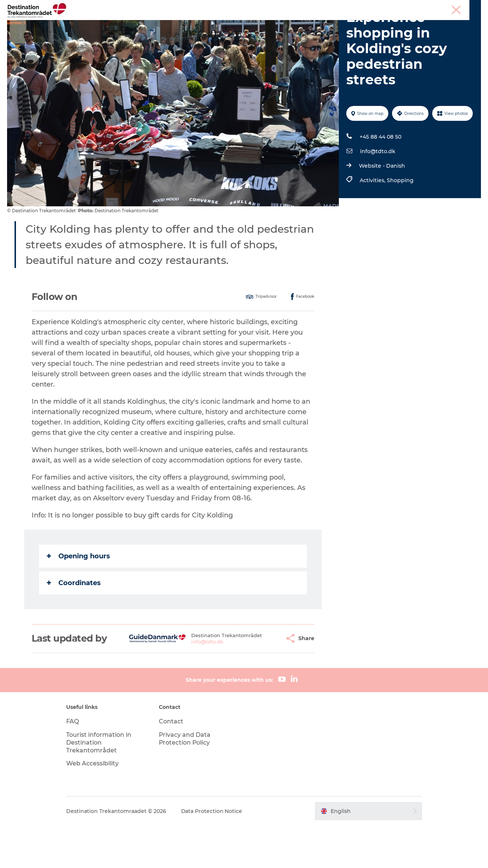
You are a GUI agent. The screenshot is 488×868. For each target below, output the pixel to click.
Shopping (400, 223)
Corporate (470, 7)
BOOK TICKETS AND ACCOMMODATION (244, 32)
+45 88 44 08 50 (380, 179)
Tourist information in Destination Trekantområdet (101, 785)
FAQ (75, 764)
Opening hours (78, 598)
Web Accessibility (95, 806)
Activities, (373, 223)
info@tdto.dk (377, 194)
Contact (172, 764)
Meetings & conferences (425, 7)
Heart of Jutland (161, 24)
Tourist (383, 7)
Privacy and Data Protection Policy (186, 781)
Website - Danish (382, 208)
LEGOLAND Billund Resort (232, 24)
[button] (261, 681)
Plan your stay (330, 24)
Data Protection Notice (214, 854)
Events (290, 24)
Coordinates (74, 625)
